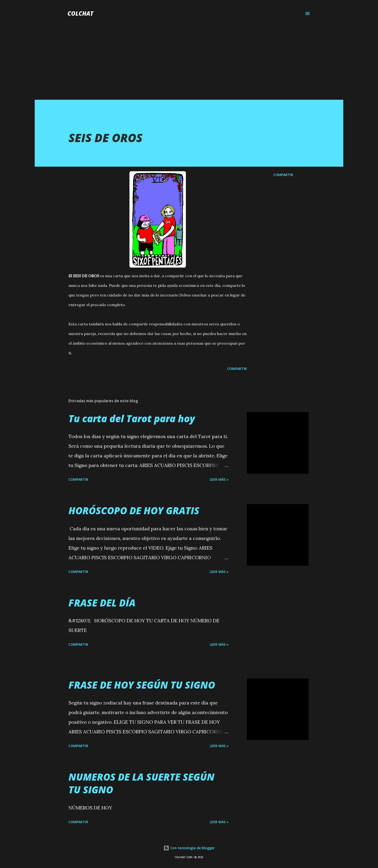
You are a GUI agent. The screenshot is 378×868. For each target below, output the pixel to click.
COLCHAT (80, 13)
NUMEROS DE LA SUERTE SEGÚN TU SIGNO (142, 783)
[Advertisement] (189, 64)
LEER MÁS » (219, 479)
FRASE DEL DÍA (102, 603)
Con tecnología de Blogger (189, 848)
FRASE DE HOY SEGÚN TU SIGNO (142, 685)
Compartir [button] (283, 175)
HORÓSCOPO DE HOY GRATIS (134, 510)
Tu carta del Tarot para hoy (132, 418)
